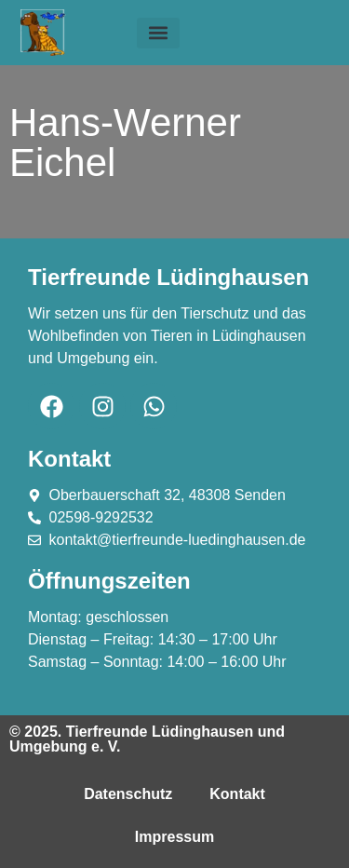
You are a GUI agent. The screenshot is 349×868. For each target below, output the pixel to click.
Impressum (174, 837)
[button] (158, 33)
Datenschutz (128, 794)
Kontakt (237, 794)
